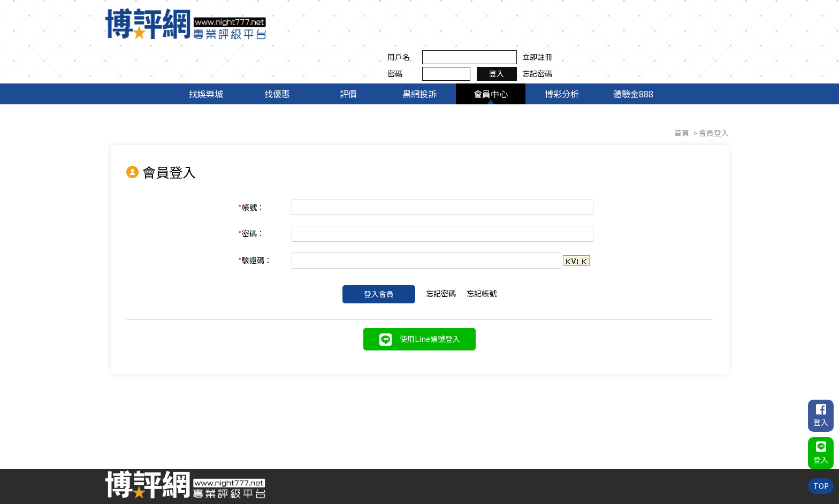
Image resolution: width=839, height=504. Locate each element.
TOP (821, 485)
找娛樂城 (206, 58)
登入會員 (379, 258)
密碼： (259, 198)
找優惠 (277, 58)
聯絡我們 (711, 458)
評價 (348, 58)
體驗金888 (633, 58)
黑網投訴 (419, 58)
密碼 (569, 32)
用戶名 (573, 15)
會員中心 (491, 58)
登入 (671, 32)
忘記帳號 (482, 258)
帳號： (259, 171)
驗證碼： (263, 225)
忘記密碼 (711, 32)
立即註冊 (711, 15)
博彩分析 (562, 58)
